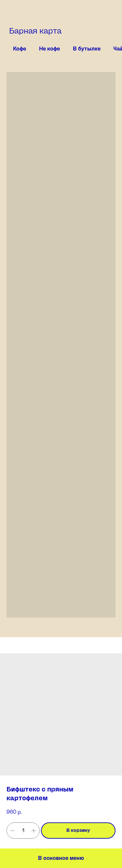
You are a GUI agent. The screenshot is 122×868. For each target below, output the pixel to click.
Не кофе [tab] (49, 49)
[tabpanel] (61, 355)
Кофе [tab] (20, 49)
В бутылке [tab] (87, 49)
